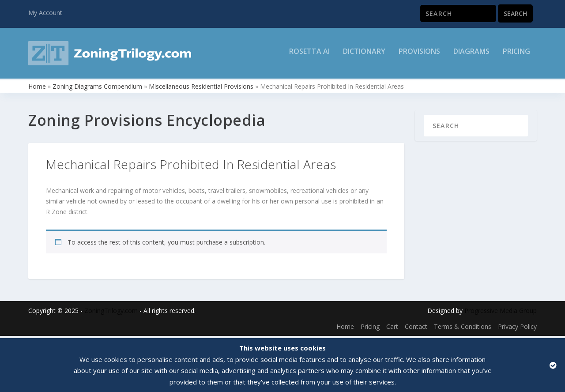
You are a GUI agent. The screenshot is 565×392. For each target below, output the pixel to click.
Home (37, 89)
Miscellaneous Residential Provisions (201, 89)
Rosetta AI (309, 56)
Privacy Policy (517, 329)
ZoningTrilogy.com (111, 313)
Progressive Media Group (501, 313)
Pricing (516, 56)
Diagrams (471, 56)
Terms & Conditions (463, 329)
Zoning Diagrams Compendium (97, 89)
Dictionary (364, 56)
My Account (45, 13)
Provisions (419, 56)
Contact (416, 329)
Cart (392, 329)
